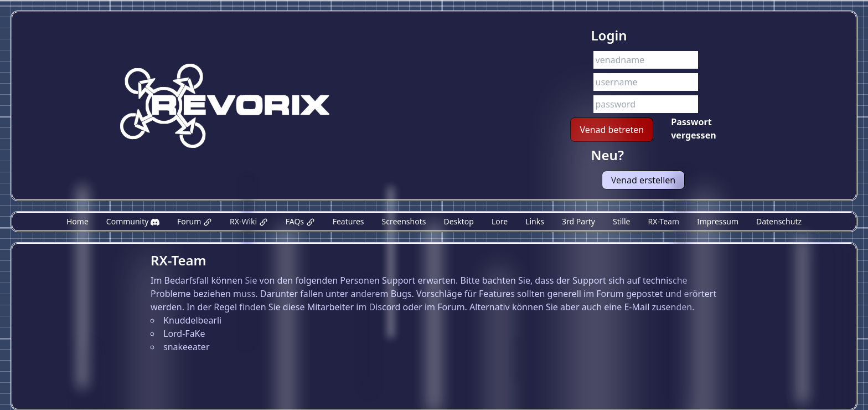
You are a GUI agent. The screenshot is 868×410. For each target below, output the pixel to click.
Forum (195, 221)
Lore (500, 221)
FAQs (300, 221)
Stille (621, 221)
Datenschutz (779, 221)
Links (535, 221)
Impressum (718, 221)
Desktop (458, 221)
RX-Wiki (249, 221)
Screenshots (404, 221)
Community (133, 221)
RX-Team (663, 221)
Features (348, 221)
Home (77, 221)
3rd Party (578, 221)
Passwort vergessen (693, 129)
